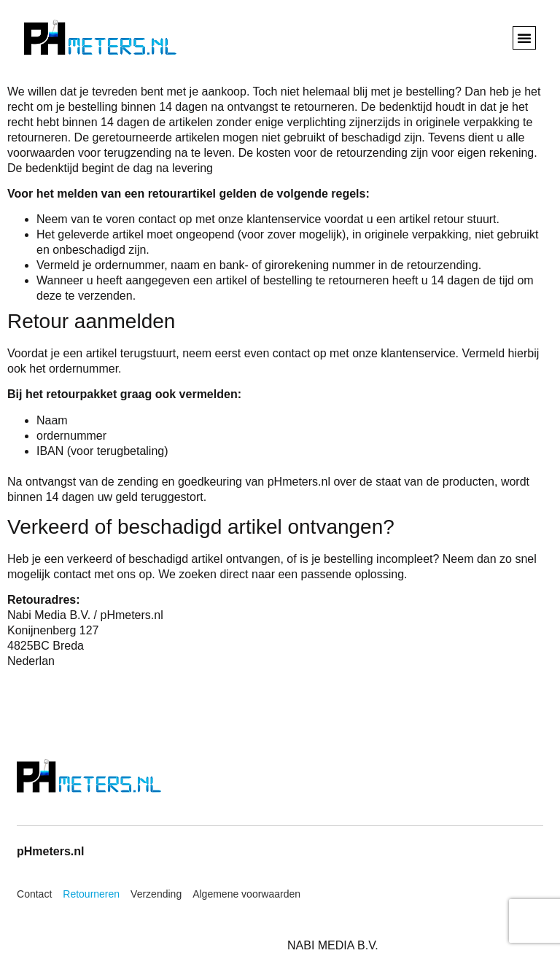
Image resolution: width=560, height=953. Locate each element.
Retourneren (91, 894)
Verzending (156, 894)
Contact (34, 894)
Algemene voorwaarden (246, 894)
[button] (524, 38)
